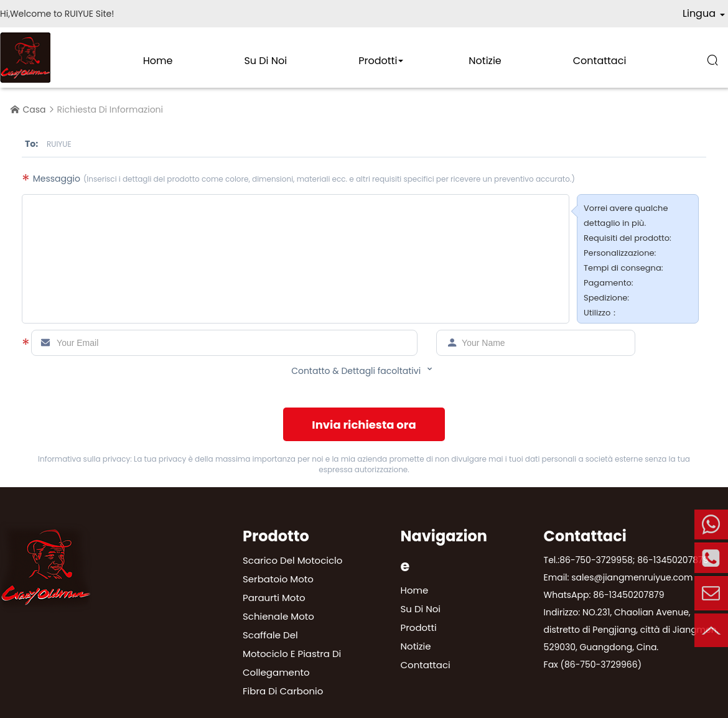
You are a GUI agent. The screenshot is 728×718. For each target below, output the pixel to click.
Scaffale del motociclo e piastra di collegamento (292, 654)
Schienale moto (278, 616)
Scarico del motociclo (292, 560)
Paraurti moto (274, 598)
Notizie (485, 61)
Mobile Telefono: (711, 525)
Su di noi (265, 61)
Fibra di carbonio (283, 691)
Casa (35, 110)
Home (158, 61)
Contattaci (600, 61)
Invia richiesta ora (364, 425)
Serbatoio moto (278, 579)
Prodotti (378, 61)
